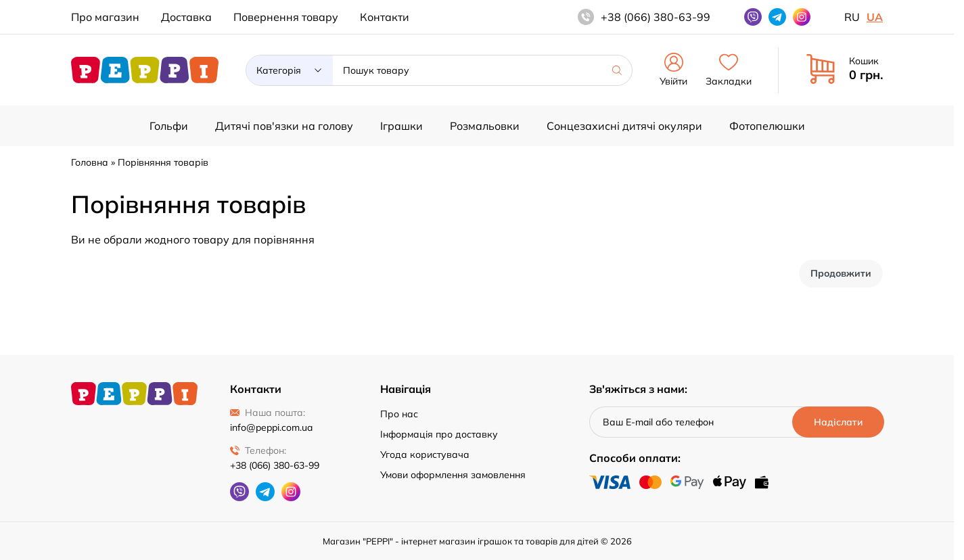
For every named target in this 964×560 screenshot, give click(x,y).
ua (875, 17)
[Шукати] (617, 70)
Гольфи (169, 126)
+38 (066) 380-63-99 (275, 465)
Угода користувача (425, 454)
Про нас (399, 414)
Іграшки (401, 126)
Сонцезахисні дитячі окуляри (624, 126)
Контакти (385, 17)
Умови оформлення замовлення (453, 475)
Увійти (673, 70)
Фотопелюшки (767, 126)
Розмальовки (485, 126)
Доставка (186, 17)
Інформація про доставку (439, 434)
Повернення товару (286, 17)
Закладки (729, 70)
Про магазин (105, 17)
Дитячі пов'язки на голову (284, 126)
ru (852, 17)
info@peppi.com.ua (271, 427)
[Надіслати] (837, 422)
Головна (90, 162)
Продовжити (841, 273)
